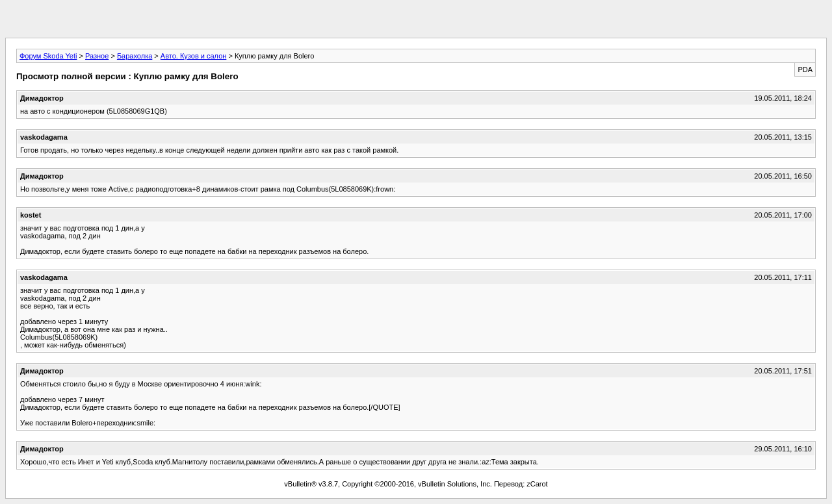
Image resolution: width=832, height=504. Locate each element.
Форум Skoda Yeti (48, 56)
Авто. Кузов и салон (193, 56)
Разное (97, 56)
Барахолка (135, 56)
